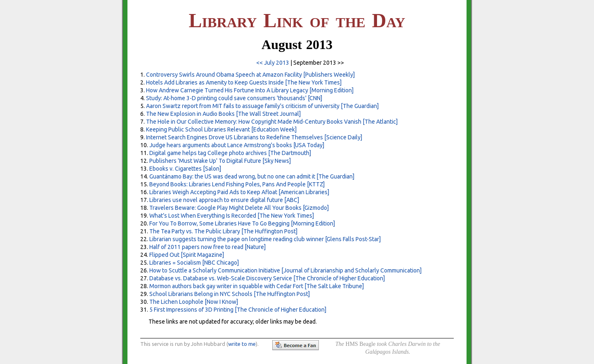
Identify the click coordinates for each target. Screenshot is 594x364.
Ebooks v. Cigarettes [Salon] (185, 169)
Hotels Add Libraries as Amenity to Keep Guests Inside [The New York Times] (244, 82)
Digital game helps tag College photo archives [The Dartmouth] (230, 153)
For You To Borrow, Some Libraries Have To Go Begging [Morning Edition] (242, 223)
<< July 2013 (273, 63)
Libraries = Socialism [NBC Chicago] (194, 263)
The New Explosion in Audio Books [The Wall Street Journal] (223, 114)
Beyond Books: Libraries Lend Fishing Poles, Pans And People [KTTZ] (237, 184)
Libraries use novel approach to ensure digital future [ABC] (224, 200)
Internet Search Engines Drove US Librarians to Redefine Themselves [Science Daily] (254, 137)
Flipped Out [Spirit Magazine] (187, 255)
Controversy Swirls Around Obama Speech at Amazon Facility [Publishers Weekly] (250, 75)
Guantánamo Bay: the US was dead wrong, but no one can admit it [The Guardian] (252, 176)
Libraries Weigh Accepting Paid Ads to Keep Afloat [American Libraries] (239, 192)
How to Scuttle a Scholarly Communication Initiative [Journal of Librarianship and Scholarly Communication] (285, 270)
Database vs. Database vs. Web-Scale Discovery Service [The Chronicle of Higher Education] (267, 278)
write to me (242, 344)
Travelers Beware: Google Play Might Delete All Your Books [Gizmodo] (239, 208)
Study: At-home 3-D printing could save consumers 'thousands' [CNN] (234, 98)
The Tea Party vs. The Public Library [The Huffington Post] (223, 231)
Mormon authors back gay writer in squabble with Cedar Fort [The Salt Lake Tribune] (257, 286)
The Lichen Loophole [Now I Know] (194, 302)
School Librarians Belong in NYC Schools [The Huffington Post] (230, 294)
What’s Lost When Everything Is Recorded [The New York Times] (232, 216)
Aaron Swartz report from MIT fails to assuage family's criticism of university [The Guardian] (262, 106)
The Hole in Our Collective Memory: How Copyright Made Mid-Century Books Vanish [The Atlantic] (272, 122)
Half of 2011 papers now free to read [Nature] (207, 247)
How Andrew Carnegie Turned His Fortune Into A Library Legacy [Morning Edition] (250, 90)
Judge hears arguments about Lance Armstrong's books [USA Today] (237, 145)
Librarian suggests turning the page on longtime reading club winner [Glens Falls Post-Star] (265, 239)
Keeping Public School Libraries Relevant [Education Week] (221, 129)
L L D (297, 20)
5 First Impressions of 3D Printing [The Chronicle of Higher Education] (238, 310)
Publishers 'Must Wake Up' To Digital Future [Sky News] (220, 161)
